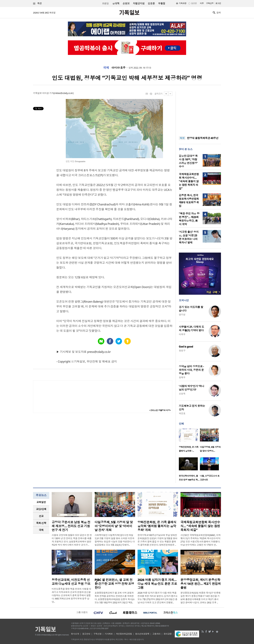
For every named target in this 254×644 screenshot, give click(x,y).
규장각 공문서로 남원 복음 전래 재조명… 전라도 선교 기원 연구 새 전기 (71, 526)
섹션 (37, 3)
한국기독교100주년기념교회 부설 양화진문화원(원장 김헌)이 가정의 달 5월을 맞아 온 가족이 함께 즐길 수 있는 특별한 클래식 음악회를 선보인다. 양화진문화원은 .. (157, 540)
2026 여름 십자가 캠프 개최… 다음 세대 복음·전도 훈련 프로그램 (157, 584)
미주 (202, 3)
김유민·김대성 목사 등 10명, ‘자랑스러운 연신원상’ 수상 (188, 161)
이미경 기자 (48, 93)
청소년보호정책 (142, 634)
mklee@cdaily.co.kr (64, 93)
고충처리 (156, 634)
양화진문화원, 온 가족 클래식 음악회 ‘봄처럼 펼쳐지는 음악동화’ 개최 (157, 526)
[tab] (41, 502)
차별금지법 (139, 3)
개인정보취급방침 (124, 634)
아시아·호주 (118, 68)
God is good (186, 347)
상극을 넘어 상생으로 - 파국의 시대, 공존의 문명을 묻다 (191, 370)
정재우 (182, 377)
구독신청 (210, 3)
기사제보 (109, 634)
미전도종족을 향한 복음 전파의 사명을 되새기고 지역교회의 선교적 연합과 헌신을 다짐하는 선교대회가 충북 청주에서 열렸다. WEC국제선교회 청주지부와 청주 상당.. (71, 595)
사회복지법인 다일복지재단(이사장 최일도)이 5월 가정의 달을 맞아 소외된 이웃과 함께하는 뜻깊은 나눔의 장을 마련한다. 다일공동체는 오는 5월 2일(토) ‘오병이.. (115, 540)
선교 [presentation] (41, 516)
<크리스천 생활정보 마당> (160, 410)
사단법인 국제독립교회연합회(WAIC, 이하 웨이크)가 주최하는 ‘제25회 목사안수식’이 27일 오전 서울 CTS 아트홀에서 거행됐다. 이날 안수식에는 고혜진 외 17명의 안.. (200, 540)
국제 (106, 68)
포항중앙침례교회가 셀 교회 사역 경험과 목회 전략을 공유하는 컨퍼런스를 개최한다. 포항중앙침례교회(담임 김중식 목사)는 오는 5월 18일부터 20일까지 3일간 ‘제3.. (115, 598)
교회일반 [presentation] (41, 502)
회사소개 (75, 634)
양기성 (182, 315)
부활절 (162, 3)
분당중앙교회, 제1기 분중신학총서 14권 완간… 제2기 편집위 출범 (201, 584)
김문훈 (151, 3)
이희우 (182, 334)
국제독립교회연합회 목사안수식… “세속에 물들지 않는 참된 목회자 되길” (189, 181)
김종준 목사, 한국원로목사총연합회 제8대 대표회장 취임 (189, 201)
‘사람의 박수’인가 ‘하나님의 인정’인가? (191, 388)
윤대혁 (116, 3)
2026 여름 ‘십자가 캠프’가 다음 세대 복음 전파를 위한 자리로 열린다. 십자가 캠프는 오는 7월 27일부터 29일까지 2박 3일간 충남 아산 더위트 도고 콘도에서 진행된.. (158, 598)
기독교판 (183, 3)
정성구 (182, 351)
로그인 (218, 3)
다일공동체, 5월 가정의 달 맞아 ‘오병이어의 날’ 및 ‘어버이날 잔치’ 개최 (114, 526)
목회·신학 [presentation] (41, 523)
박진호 (182, 413)
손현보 (126, 3)
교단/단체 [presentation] (41, 509)
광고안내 (86, 634)
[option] (189, 441)
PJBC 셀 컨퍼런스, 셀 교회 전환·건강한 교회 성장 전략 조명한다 (114, 584)
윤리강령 (168, 634)
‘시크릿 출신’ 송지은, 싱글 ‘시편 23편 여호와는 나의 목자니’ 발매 (189, 237)
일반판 (194, 3)
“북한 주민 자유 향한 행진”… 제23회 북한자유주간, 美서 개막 (189, 219)
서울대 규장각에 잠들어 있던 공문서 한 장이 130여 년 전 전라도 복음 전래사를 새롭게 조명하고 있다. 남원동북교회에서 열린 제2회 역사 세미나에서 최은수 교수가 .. (72, 540)
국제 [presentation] (41, 530)
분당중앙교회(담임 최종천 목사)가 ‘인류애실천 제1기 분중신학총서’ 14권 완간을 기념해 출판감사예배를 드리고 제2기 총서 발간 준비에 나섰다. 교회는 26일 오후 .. (200, 598)
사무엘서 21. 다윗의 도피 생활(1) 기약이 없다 (191, 329)
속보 (182, 138)
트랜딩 (105, 3)
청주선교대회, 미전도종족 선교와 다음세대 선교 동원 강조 (71, 582)
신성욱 (182, 394)
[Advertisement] (200, 112)
